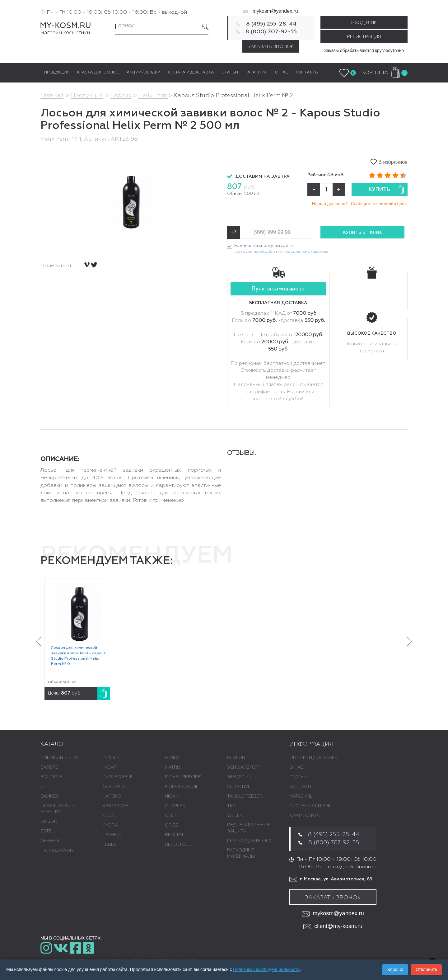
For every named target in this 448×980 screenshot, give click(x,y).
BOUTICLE (51, 777)
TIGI (231, 806)
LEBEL (110, 845)
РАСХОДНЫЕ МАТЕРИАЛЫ (241, 853)
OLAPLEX (175, 806)
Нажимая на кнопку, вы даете (281, 249)
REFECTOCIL (178, 845)
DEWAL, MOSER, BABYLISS (58, 809)
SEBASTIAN (239, 777)
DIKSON (49, 822)
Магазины (301, 796)
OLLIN (171, 816)
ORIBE (172, 825)
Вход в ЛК (364, 23)
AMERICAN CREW (59, 758)
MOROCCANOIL (182, 787)
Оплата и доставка (314, 758)
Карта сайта (305, 816)
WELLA (235, 816)
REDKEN (174, 835)
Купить (386, 189)
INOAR (110, 767)
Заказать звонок (271, 47)
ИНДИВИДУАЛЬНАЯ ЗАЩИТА (248, 828)
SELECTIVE (239, 787)
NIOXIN (172, 796)
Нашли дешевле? (330, 204)
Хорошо (395, 969)
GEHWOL (50, 841)
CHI (44, 787)
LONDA (173, 758)
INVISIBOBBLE (118, 777)
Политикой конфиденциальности (266, 969)
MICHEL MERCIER (183, 777)
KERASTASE (116, 806)
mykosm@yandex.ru (275, 11)
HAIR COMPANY (57, 850)
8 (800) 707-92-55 (271, 32)
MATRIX (173, 767)
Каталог (54, 744)
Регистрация (364, 37)
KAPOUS (112, 796)
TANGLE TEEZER (245, 796)
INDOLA (111, 758)
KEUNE (110, 816)
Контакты (301, 787)
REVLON (236, 758)
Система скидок (310, 806)
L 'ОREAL (112, 835)
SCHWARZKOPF (244, 767)
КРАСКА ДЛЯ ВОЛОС (250, 841)
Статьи (298, 777)
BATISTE (49, 767)
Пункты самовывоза (278, 289)
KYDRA (110, 825)
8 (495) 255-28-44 (271, 24)
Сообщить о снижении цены (379, 204)
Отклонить (426, 969)
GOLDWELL (115, 787)
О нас (296, 767)
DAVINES (50, 796)
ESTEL (47, 831)
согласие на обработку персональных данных (281, 252)
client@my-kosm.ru (333, 927)
